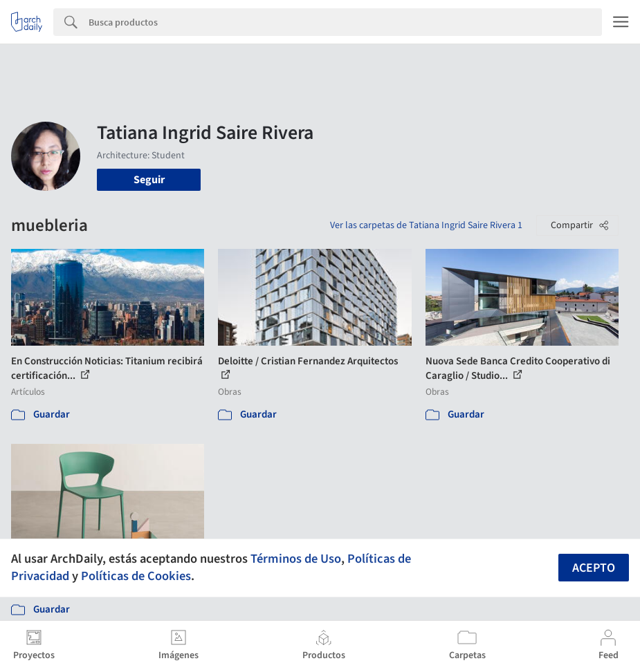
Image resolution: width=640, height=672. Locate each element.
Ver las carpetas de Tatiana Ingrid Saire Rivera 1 (426, 225)
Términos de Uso (296, 559)
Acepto (594, 568)
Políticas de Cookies (136, 576)
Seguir (149, 180)
